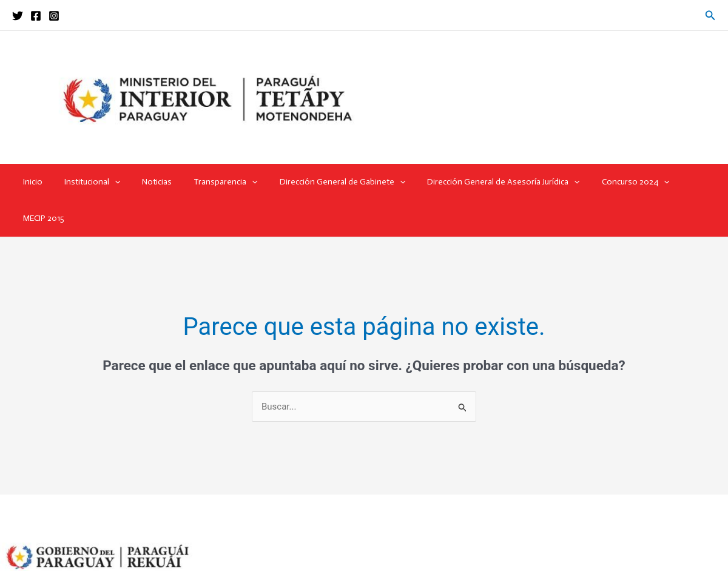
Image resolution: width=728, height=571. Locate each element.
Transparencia (214, 182)
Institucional (91, 182)
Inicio (36, 182)
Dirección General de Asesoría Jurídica (483, 182)
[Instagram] (54, 16)
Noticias (151, 182)
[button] (710, 15)
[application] (113, 182)
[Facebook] (36, 16)
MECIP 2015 (681, 182)
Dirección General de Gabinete (326, 182)
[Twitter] (18, 16)
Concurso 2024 (609, 182)
